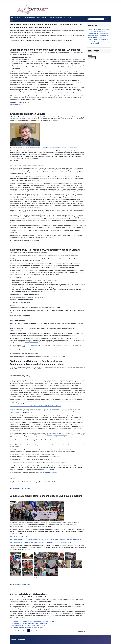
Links (65, 18)
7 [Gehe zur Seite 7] (31, 631)
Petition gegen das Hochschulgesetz (57, 435)
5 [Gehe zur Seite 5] (26, 631)
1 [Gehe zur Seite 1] (16, 631)
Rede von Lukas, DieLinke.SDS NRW (19, 536)
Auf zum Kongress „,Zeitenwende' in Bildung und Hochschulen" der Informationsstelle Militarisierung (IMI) (99, 38)
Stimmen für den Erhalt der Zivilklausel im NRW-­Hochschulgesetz (30, 623)
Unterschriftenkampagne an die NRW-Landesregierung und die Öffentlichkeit (33, 622)
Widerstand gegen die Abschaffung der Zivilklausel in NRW (28, 627)
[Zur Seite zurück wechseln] (13, 631)
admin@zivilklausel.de (16, 330)
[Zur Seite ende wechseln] (45, 631)
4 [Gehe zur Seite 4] (24, 631)
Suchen (107, 19)
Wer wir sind (19, 18)
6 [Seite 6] (29, 631)
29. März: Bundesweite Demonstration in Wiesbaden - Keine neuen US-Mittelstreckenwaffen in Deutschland (99, 31)
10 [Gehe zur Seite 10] (40, 631)
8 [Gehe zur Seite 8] (34, 631)
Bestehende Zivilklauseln (55, 18)
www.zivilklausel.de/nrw (50, 615)
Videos (70, 18)
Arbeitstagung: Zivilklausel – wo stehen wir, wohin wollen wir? (29, 625)
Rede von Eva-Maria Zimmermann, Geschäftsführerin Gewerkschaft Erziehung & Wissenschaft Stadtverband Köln (40, 543)
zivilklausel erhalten (55, 463)
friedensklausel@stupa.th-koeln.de (19, 105)
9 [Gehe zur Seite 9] (37, 631)
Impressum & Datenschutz (17, 640)
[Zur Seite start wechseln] (11, 631)
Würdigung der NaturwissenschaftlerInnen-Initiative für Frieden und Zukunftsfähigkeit (53, 148)
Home (12, 18)
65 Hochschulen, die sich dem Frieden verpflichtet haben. (64, 93)
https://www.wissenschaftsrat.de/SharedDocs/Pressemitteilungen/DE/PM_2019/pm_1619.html (35, 406)
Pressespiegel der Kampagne (21, 488)
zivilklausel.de (23, 466)
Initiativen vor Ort (41, 18)
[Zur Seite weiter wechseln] (43, 631)
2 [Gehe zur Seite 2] (18, 631)
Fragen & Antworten (30, 18)
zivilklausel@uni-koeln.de (50, 473)
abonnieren (92, 58)
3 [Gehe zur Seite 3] (21, 631)
